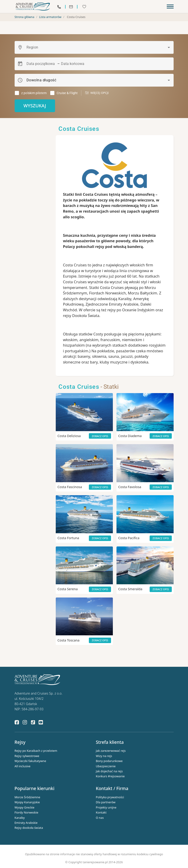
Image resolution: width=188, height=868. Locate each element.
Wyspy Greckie (25, 807)
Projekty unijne (106, 807)
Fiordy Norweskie (26, 812)
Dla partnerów (106, 802)
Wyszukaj (35, 106)
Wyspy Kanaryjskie (27, 802)
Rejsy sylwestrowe (27, 756)
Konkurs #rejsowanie (110, 776)
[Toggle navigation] (170, 7)
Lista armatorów (50, 17)
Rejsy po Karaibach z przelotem (36, 751)
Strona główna (25, 17)
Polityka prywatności (110, 797)
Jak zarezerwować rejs (111, 751)
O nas (100, 818)
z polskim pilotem (34, 93)
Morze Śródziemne (28, 797)
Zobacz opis (100, 436)
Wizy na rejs (104, 756)
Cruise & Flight (67, 93)
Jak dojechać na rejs (109, 771)
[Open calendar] (20, 64)
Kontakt (101, 812)
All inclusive (23, 766)
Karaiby (20, 818)
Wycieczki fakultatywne (30, 761)
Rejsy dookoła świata (29, 828)
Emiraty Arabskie (26, 823)
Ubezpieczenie (106, 766)
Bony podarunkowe (109, 761)
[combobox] (98, 47)
